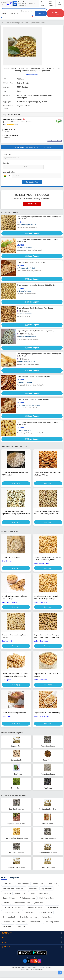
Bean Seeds (25, 23)
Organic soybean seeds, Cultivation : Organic (33, 377)
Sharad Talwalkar (25, 291)
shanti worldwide (25, 430)
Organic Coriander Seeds (39, 893)
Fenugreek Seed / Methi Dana (14, 889)
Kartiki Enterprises (40, 680)
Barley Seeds (8, 927)
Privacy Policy (25, 970)
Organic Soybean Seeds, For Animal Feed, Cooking (36, 331)
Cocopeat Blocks (9, 898)
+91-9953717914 (22, 3)
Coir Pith (6, 903)
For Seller (51, 4)
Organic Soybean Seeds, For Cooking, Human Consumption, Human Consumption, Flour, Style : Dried (48, 559)
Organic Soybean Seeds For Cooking (47, 713)
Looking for (7, 154)
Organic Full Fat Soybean (11, 557)
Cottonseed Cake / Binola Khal (14, 922)
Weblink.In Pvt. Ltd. (33, 968)
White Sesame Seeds (27, 898)
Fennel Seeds (52, 884)
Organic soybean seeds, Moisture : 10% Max (33, 399)
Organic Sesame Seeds (11, 912)
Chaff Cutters (22, 927)
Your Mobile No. (9, 172)
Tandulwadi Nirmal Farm (27, 337)
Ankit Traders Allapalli (9, 602)
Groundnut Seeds (9, 917)
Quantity (6, 163)
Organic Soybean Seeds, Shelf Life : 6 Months (47, 675)
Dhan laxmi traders (26, 314)
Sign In (10, 4)
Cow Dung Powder (52, 922)
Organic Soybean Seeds (37, 23)
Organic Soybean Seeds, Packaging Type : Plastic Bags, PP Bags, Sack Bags (47, 636)
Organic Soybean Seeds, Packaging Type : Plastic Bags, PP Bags (47, 597)
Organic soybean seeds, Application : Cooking (15, 636)
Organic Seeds (20, 893)
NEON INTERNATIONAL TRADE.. (30, 405)
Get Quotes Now (32, 182)
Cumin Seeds (8, 884)
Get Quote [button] (21, 222)
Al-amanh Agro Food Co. (28, 225)
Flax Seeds (7, 893)
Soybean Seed (46, 889)
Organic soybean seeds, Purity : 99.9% (31, 262)
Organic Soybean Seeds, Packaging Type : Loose (35, 308)
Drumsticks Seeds (45, 912)
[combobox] (7, 176)
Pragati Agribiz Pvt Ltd (27, 268)
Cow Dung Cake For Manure (13, 908)
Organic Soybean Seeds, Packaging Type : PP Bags (15, 597)
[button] (32, 16)
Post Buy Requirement (56, 13)
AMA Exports (6, 680)
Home (2, 23)
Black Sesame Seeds (47, 898)
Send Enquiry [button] (32, 233)
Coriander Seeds (23, 884)
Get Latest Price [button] (32, 74)
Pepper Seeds (38, 884)
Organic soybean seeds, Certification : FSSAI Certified (37, 285)
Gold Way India (7, 641)
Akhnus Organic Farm (42, 716)
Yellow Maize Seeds (35, 908)
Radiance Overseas (26, 382)
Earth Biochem (7, 561)
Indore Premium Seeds (27, 362)
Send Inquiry (16, 483)
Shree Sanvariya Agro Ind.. (43, 563)
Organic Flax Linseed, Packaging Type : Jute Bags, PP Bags (48, 474)
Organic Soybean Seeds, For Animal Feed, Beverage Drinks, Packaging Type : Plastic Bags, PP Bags (15, 675)
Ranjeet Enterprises (41, 602)
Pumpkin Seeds (35, 922)
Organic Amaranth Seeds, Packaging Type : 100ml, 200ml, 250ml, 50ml (47, 513)
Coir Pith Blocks (52, 908)
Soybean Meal (29, 912)
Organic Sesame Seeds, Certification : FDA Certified (15, 474)
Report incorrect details (55, 141)
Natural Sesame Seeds (22, 903)
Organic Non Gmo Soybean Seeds (14, 713)
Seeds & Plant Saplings (13, 23)
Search (41, 13)
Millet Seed (33, 889)
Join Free (15, 4)
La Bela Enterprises (41, 641)
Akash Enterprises (25, 248)
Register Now (32, 204)
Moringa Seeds (47, 917)
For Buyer (43, 4)
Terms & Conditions (37, 970)
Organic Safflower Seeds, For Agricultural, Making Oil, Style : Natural (16, 513)
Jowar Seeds (39, 903)
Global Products (7, 716)
